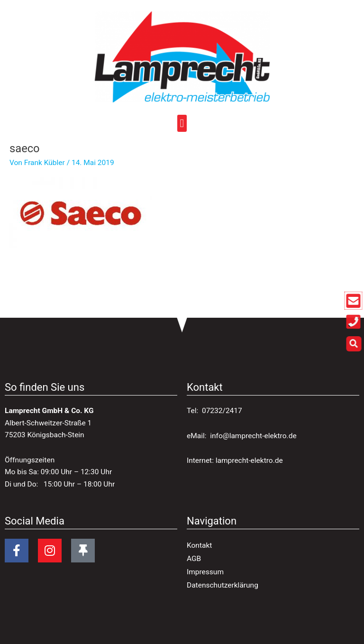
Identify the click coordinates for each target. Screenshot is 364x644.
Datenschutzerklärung (223, 585)
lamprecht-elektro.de (249, 460)
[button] (182, 124)
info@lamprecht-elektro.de (253, 436)
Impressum (205, 572)
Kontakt (199, 545)
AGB (194, 559)
